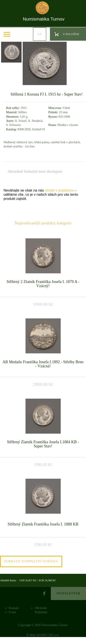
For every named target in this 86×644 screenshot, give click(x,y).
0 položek (71, 34)
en (40, 34)
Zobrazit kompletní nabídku (31, 561)
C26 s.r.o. (53, 635)
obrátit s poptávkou (60, 190)
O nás (12, 612)
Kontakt (14, 608)
